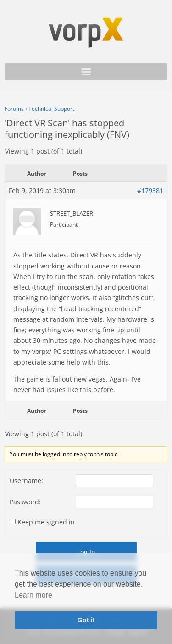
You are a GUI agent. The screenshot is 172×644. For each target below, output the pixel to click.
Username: (26, 481)
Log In (86, 552)
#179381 (150, 191)
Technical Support (51, 109)
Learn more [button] (33, 595)
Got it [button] (86, 620)
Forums (14, 109)
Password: (25, 502)
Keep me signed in (46, 522)
